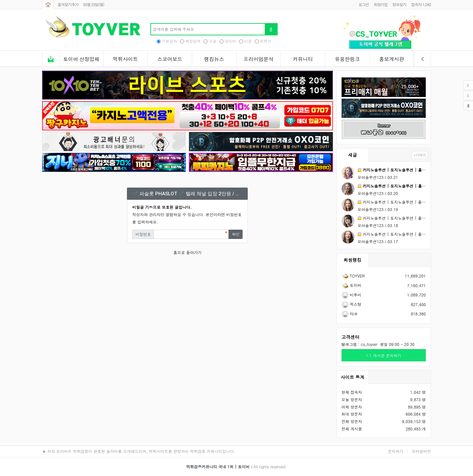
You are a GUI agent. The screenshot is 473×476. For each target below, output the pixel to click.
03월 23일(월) (94, 4)
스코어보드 (170, 59)
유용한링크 (347, 59)
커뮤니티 (303, 59)
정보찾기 (399, 4)
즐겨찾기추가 (68, 4)
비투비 (352, 295)
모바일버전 (421, 451)
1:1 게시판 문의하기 (384, 355)
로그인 (363, 4)
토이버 (352, 285)
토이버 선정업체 (81, 59)
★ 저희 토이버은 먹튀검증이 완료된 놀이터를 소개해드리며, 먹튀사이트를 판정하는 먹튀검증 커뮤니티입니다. (139, 451)
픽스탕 (352, 304)
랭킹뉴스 (214, 59)
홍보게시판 (392, 59)
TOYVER (353, 276)
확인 (236, 234)
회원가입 (381, 4)
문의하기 (396, 451)
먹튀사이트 (125, 59)
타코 (350, 314)
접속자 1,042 (421, 4)
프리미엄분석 (259, 59)
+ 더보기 (420, 155)
